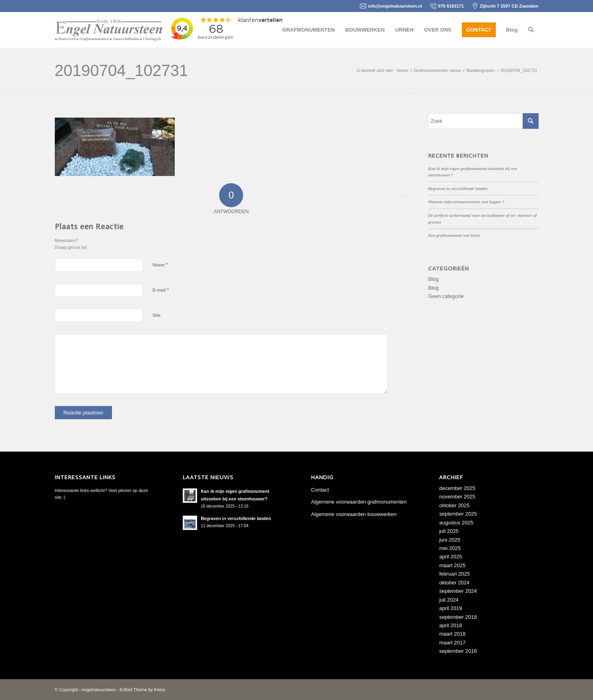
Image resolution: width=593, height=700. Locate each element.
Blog (433, 279)
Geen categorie (446, 296)
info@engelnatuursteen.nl (395, 6)
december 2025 (457, 488)
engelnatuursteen (99, 690)
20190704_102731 (122, 70)
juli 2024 (449, 600)
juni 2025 (450, 540)
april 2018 (450, 625)
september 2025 (458, 514)
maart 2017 (452, 643)
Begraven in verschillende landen (458, 188)
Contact (320, 490)
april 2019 (450, 608)
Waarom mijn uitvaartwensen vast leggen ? (466, 202)
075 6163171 (451, 6)
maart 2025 (452, 565)
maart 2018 (452, 634)
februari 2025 (454, 574)
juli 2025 (449, 531)
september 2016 (458, 651)
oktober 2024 (454, 583)
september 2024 (458, 591)
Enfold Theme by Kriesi (142, 690)
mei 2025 (450, 548)
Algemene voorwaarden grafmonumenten (359, 502)
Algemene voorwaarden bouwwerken (354, 514)
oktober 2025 (454, 505)
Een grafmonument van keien (454, 235)
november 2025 (457, 497)
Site (157, 315)
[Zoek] (531, 30)
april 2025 (450, 557)
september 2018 (458, 617)
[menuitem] (308, 30)
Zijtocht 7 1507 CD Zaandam (509, 6)
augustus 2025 (456, 523)
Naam (160, 265)
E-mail (161, 290)
